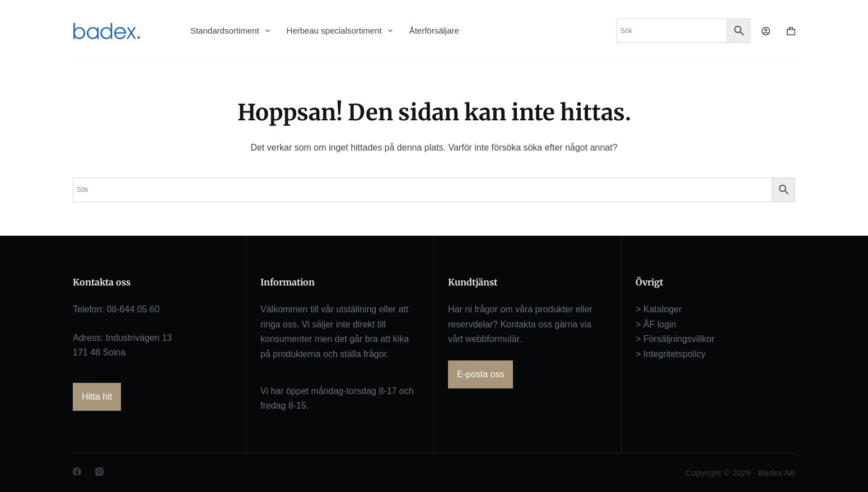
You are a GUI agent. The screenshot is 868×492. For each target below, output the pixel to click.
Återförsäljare (434, 31)
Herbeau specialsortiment (340, 31)
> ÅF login (656, 324)
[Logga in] (766, 31)
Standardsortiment (230, 31)
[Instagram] (99, 472)
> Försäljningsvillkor (675, 339)
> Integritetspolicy (671, 354)
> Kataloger (659, 309)
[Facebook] (77, 472)
